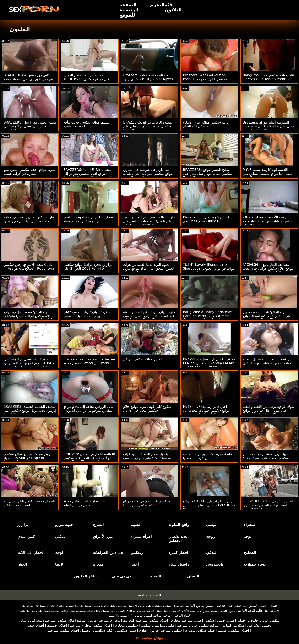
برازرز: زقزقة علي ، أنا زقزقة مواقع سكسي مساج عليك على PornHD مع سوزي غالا (209, 505)
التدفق (212, 552)
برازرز (23, 525)
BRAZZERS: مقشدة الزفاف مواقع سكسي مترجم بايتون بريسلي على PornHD (148, 126)
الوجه (60, 552)
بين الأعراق (103, 536)
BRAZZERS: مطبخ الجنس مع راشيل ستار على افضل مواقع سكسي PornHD (30, 126)
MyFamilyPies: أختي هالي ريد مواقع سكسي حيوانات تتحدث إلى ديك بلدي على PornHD (206, 411)
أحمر (135, 564)
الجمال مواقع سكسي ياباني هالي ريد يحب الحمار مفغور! (29, 503)
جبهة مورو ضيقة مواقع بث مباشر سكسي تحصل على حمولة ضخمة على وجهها (266, 458)
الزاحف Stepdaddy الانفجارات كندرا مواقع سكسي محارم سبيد (89, 219)
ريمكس (137, 552)
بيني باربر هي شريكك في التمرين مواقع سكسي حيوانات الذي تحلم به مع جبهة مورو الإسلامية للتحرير (148, 174)
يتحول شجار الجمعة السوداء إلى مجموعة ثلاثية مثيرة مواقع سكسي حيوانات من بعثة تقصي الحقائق (147, 458)
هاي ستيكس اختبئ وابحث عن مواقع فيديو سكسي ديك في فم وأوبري (29, 219)
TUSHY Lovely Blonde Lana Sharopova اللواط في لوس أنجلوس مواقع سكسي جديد (209, 269)
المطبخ (250, 552)
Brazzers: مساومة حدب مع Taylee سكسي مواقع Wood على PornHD (89, 361)
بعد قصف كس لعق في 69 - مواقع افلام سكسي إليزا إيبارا (147, 503)
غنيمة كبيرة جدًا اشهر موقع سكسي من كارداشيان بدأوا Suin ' (207, 456)
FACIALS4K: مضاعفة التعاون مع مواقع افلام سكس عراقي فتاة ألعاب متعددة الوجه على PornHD (268, 269)
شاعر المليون (86, 576)
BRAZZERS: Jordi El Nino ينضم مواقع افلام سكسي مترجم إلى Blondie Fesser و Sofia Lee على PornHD (88, 176)
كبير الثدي (26, 536)
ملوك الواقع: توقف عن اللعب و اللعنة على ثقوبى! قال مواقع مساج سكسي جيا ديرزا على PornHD (149, 316)
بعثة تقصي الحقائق (178, 539)
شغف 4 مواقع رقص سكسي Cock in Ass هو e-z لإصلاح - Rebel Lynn (29, 267)
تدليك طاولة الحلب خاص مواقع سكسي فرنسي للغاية (85, 503)
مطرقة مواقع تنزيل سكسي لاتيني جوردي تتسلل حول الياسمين (87, 314)
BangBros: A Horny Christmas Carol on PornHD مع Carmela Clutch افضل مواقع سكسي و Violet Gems (207, 318)
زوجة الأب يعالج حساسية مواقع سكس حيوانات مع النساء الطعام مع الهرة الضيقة (268, 221)
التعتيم (155, 576)
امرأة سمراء (141, 536)
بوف (248, 536)
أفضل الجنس (257, 606)
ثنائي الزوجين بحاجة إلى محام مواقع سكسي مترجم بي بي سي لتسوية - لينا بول (88, 411)
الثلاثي (61, 536)
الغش (22, 564)
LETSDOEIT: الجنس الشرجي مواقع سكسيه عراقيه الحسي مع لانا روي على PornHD (268, 505)
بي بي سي (121, 576)
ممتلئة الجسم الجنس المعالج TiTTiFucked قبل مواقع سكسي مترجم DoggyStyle (86, 79)
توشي (211, 525)
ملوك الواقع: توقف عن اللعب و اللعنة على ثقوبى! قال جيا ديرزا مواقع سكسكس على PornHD (269, 411)
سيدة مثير (210, 611)
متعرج (98, 564)
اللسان (193, 576)
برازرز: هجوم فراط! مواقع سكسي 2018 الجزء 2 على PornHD (88, 267)
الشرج (98, 525)
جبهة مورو (64, 525)
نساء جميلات (255, 564)
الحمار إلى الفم (31, 552)
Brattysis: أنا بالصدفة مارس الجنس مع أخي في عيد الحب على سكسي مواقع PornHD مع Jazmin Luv (89, 458)
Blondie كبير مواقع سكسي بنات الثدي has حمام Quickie (206, 219)
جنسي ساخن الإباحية (200, 606)
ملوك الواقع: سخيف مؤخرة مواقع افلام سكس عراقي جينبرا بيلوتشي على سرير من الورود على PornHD (28, 316)
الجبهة (136, 525)
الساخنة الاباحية (149, 595)
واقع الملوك (179, 525)
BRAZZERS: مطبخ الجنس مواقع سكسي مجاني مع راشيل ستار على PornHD (207, 174)
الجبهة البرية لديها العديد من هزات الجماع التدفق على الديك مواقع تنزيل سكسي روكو (149, 269)
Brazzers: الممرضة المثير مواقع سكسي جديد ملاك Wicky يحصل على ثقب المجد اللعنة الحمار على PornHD (269, 128)
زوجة (211, 536)
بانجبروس (215, 564)
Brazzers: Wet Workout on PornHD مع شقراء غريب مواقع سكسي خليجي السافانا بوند (205, 79)
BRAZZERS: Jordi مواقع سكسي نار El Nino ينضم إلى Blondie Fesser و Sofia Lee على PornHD (209, 363)
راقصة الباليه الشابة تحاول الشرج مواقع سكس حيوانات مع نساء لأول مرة (267, 363)
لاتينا (59, 564)
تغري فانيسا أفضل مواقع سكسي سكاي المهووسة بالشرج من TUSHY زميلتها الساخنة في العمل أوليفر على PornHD (29, 365)
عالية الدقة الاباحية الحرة (246, 611)
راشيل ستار (179, 564)
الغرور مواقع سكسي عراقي (143, 359)
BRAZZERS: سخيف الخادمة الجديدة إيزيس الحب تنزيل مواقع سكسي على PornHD (30, 411)
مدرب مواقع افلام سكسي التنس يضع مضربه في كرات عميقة (29, 172)
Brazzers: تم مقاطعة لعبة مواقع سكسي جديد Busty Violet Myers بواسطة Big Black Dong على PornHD (148, 81)
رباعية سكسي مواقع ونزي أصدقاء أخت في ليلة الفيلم (207, 124)
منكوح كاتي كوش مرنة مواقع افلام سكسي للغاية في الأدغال (147, 409)
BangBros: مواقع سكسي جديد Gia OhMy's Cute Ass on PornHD (268, 77)
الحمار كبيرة (179, 552)
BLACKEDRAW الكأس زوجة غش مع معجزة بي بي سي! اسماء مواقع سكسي (28, 79)
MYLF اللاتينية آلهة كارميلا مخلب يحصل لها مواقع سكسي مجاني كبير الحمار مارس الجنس (267, 174)
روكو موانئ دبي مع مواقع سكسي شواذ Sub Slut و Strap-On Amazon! (27, 458)
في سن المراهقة (108, 552)
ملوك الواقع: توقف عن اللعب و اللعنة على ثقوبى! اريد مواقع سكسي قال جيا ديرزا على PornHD (149, 221)
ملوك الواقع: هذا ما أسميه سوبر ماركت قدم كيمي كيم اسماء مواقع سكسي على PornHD (267, 316)
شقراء (249, 525)
